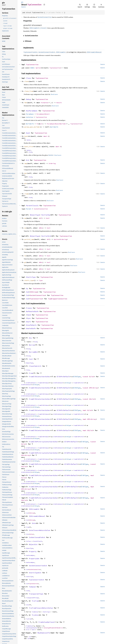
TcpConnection (32, 65)
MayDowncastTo (44, 633)
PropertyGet (34, 559)
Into (34, 523)
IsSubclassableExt (37, 537)
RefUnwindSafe (32, 311)
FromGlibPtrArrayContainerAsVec (43, 442)
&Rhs (41, 228)
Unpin (28, 322)
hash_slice (29, 147)
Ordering (52, 163)
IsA (28, 292)
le (25, 256)
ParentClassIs (32, 206)
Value (31, 534)
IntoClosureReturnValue (39, 530)
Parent (29, 209)
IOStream (34, 292)
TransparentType (36, 594)
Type (41, 280)
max (26, 173)
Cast (31, 359)
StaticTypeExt (35, 573)
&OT (40, 218)
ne (25, 228)
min (26, 183)
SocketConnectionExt (38, 566)
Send (29, 315)
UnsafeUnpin (31, 325)
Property (33, 551)
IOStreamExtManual (37, 516)
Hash (28, 133)
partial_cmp (29, 239)
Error (28, 630)
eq (25, 218)
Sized (30, 152)
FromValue (35, 612)
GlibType (77, 377)
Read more (54, 94)
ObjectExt (33, 544)
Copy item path (44, 5)
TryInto (35, 615)
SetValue (30, 117)
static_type (29, 280)
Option (38, 68)
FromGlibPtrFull (79, 383)
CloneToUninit (35, 366)
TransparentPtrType (32, 598)
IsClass (29, 541)
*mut (85, 410)
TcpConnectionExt (37, 580)
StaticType (31, 277)
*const (86, 377)
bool (48, 218)
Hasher (29, 140)
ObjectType (35, 215)
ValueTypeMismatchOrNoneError (53, 628)
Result (59, 103)
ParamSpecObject (43, 114)
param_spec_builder (32, 127)
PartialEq (46, 215)
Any (30, 338)
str (41, 124)
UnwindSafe (31, 328)
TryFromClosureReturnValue (41, 608)
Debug (28, 99)
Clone (28, 78)
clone (27, 81)
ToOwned (32, 587)
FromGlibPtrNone (43, 383)
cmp (26, 163)
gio (22, 2)
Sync (29, 318)
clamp (27, 194)
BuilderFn (30, 124)
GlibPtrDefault (63, 377)
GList (92, 377)
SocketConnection (41, 209)
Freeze (29, 308)
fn (37, 124)
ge (25, 269)
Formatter (45, 103)
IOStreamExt (34, 509)
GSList (92, 399)
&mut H (46, 136)
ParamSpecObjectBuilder (56, 124)
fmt (26, 103)
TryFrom (35, 601)
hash (26, 136)
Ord (28, 160)
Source (23, 7)
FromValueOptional (47, 622)
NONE (32, 68)
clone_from (29, 91)
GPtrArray (93, 388)
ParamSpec (30, 114)
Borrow (32, 345)
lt (25, 249)
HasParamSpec (32, 111)
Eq (27, 289)
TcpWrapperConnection (58, 299)
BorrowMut (33, 352)
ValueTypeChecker (32, 628)
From (31, 373)
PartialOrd (46, 236)
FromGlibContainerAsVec (39, 377)
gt (25, 262)
